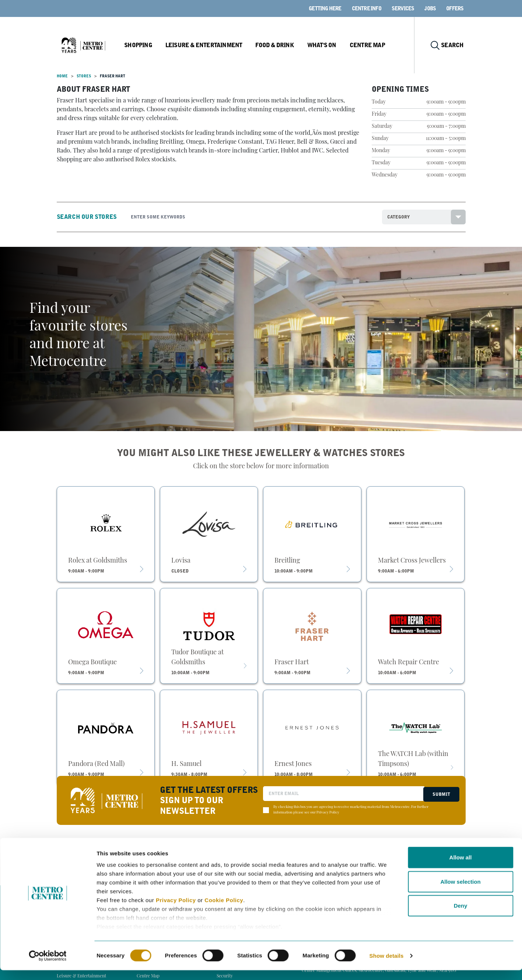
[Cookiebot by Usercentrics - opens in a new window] (48, 966)
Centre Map (381, 45)
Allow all (461, 867)
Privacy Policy (176, 910)
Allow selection (460, 891)
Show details (387, 965)
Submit (440, 794)
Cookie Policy (224, 910)
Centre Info (367, 8)
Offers (455, 8)
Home (62, 76)
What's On (336, 45)
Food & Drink (290, 45)
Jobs (430, 8)
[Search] (251, 217)
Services (403, 8)
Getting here (325, 8)
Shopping (156, 45)
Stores (84, 76)
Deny (461, 916)
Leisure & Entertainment (220, 45)
